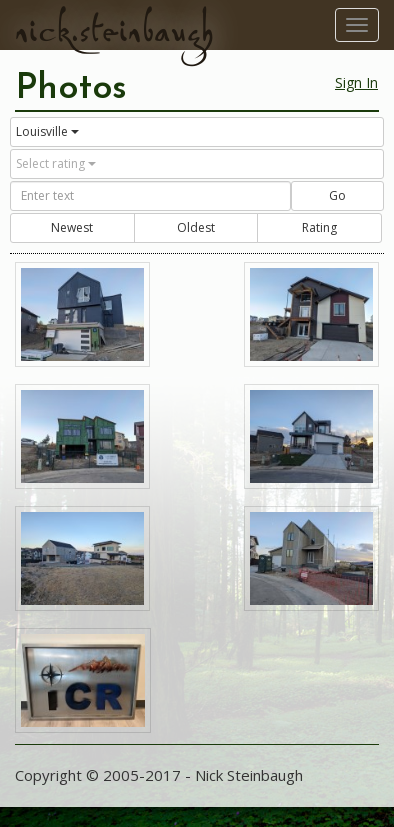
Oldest (196, 227)
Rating (319, 227)
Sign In (356, 82)
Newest (72, 227)
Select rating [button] (56, 163)
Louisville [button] (47, 131)
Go (337, 195)
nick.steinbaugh (114, 31)
